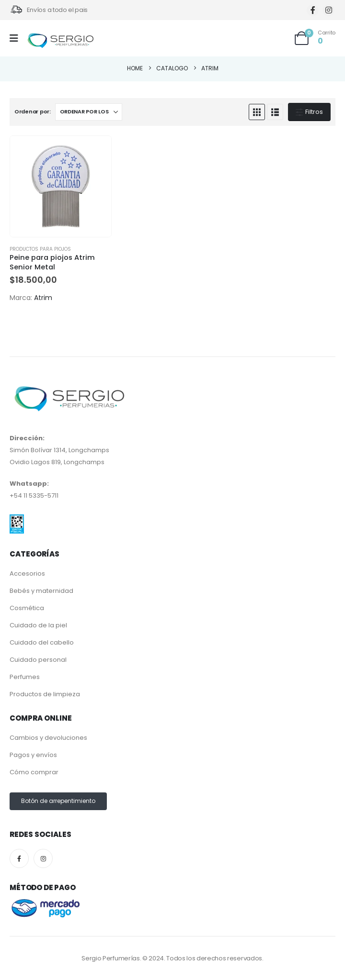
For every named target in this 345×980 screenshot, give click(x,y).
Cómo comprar (34, 772)
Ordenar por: (33, 111)
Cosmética (27, 608)
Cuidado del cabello (42, 642)
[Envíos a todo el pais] (49, 10)
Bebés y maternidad (41, 591)
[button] (257, 112)
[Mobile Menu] (17, 38)
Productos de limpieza (45, 694)
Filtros (309, 112)
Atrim (43, 298)
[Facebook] (313, 10)
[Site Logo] (60, 41)
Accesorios (27, 574)
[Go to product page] (61, 186)
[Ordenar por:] (89, 112)
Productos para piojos (40, 249)
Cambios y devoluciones (48, 738)
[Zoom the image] (17, 520)
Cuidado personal (38, 660)
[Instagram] (328, 10)
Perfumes (25, 677)
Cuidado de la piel (38, 625)
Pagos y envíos (33, 755)
